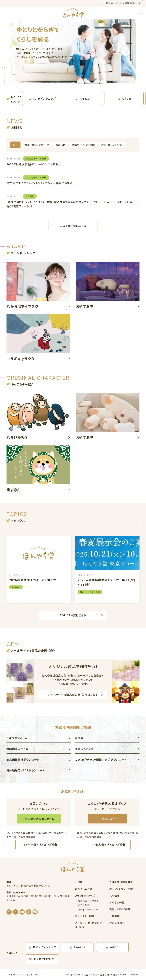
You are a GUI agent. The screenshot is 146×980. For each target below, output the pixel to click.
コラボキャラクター (88, 909)
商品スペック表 (84, 749)
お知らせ (60, 145)
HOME (79, 882)
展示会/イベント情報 (83, 145)
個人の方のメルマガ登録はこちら (123, 3)
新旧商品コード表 (17, 749)
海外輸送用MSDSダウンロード (26, 770)
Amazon (86, 98)
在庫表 (79, 738)
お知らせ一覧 (117, 902)
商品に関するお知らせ (37, 145)
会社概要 (115, 916)
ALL (15, 145)
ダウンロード (109, 819)
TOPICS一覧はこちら (73, 615)
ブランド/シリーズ (85, 896)
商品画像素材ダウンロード (23, 759)
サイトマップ (34, 975)
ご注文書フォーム (17, 738)
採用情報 (115, 896)
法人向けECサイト (44, 959)
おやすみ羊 (84, 905)
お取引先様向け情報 (121, 882)
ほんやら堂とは (84, 889)
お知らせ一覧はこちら (73, 226)
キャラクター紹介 (85, 916)
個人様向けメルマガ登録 (110, 845)
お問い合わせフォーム (41, 819)
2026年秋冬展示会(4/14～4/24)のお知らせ (34, 161)
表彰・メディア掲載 (112, 145)
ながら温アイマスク (88, 901)
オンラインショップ (44, 98)
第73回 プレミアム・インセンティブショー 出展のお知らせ (41, 180)
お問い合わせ (117, 923)
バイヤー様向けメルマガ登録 (40, 845)
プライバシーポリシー (17, 975)
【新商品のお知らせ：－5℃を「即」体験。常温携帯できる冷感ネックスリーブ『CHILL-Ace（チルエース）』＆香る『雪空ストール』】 (69, 201)
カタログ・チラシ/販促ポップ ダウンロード (101, 759)
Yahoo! (126, 98)
